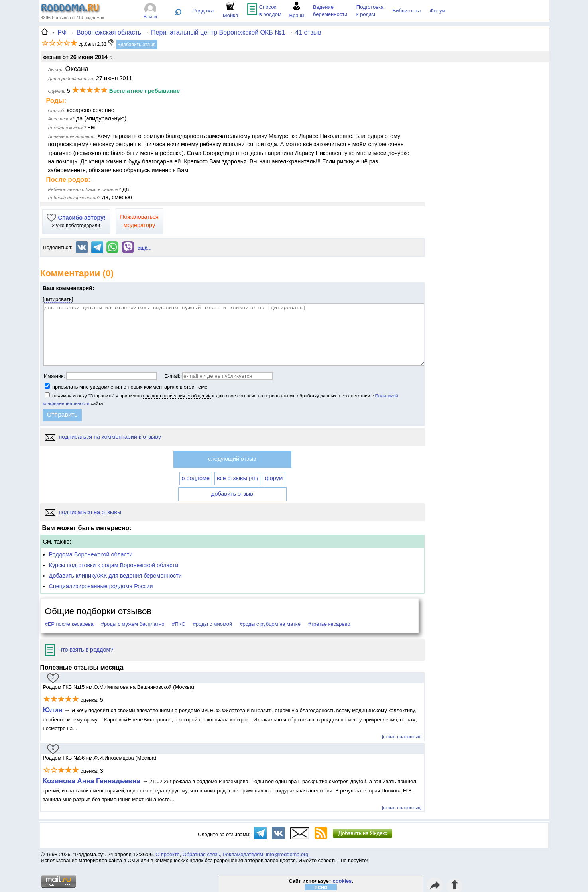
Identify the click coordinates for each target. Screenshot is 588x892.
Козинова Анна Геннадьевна (93, 781)
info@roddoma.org (287, 854)
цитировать (58, 299)
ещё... (145, 248)
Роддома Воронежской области (91, 554)
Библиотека (407, 11)
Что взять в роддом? (79, 650)
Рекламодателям (243, 854)
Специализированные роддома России (101, 586)
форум (274, 478)
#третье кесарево (329, 624)
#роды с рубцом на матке (270, 624)
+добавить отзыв (137, 45)
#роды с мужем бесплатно (133, 624)
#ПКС (178, 624)
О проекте (167, 854)
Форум (438, 11)
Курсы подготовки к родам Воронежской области (114, 565)
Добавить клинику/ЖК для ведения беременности (115, 576)
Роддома (203, 11)
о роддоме (196, 478)
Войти (150, 17)
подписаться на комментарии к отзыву (103, 437)
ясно (321, 887)
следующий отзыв (232, 459)
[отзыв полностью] (402, 736)
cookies (342, 881)
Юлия (53, 710)
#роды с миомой (213, 624)
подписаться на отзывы (83, 512)
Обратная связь (201, 854)
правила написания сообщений (177, 396)
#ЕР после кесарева (69, 624)
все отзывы (237, 478)
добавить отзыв (232, 494)
